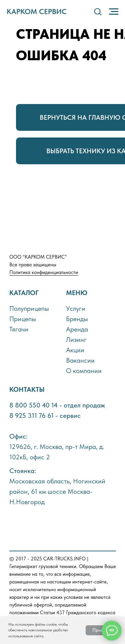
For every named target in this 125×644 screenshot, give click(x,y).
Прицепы (23, 319)
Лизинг (76, 340)
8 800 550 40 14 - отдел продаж (57, 405)
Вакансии (80, 360)
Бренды (77, 319)
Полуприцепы (29, 308)
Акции (75, 350)
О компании (84, 371)
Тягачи (19, 329)
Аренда (77, 329)
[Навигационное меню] (114, 12)
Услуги (76, 308)
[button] (98, 11)
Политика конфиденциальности (44, 272)
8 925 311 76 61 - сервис (45, 416)
